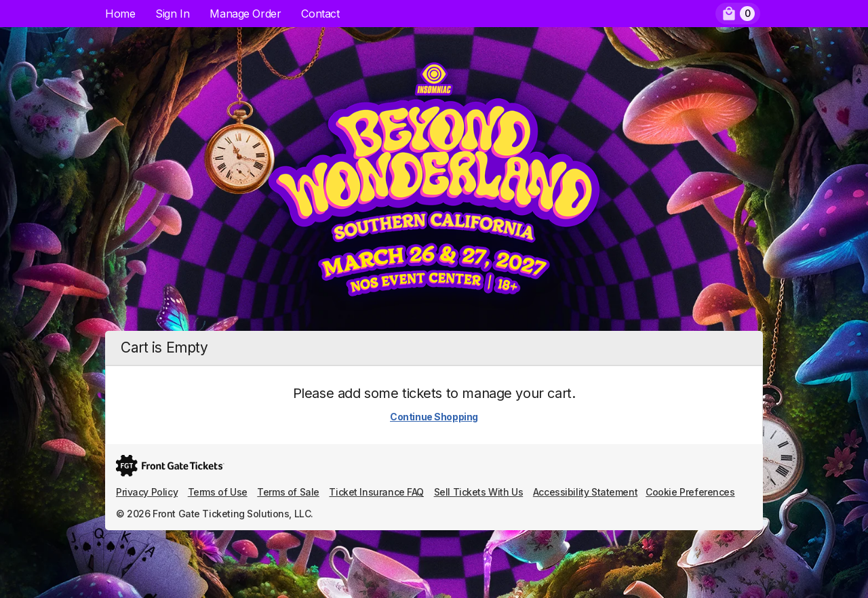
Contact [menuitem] (320, 14)
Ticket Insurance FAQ (376, 492)
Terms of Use (218, 492)
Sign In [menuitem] (172, 14)
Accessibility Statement (585, 492)
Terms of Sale (288, 492)
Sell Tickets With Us (479, 492)
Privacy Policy (147, 492)
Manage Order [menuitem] (245, 14)
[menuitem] (738, 14)
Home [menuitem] (120, 14)
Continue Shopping (434, 417)
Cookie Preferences (690, 492)
